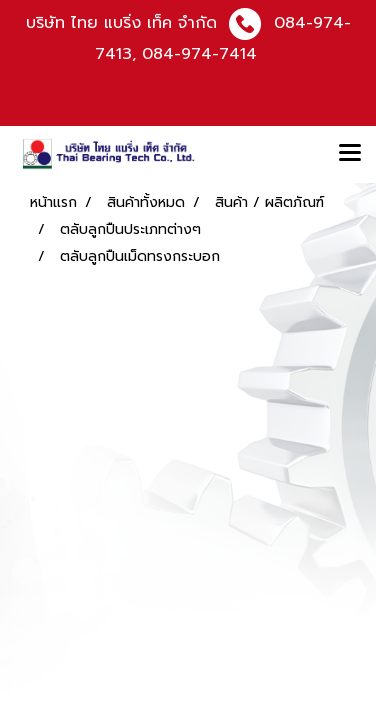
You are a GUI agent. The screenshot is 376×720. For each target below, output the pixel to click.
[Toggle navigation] (350, 154)
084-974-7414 (199, 54)
